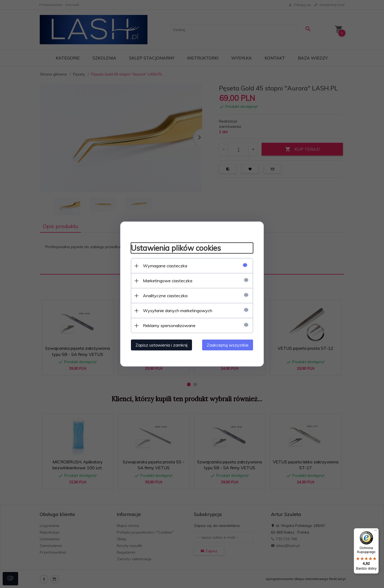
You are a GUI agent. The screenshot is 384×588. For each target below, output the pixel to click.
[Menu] (375, 531)
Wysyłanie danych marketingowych (177, 311)
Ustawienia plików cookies (176, 248)
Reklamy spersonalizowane (169, 325)
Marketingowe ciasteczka (167, 281)
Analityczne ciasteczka (165, 296)
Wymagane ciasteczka (165, 266)
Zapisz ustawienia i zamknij (161, 345)
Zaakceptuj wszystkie (228, 345)
